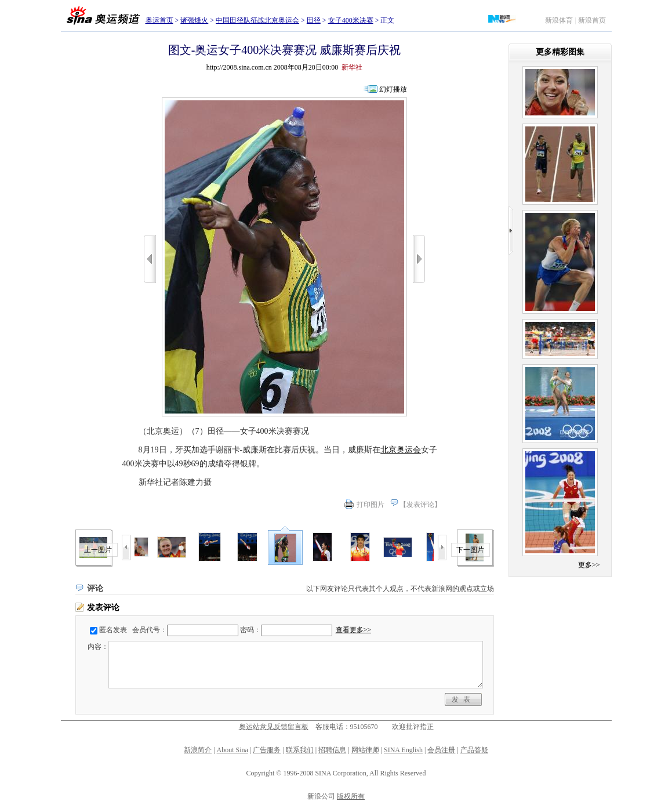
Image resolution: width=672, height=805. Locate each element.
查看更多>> (354, 630)
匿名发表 (113, 630)
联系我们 (300, 750)
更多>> (589, 565)
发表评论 (420, 505)
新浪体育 (559, 20)
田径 (314, 20)
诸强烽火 (194, 20)
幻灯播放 (393, 89)
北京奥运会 (401, 450)
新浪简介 (198, 750)
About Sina (233, 750)
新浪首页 (592, 20)
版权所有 (351, 796)
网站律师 (365, 750)
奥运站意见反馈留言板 (274, 727)
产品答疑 (474, 750)
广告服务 (267, 750)
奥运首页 (159, 20)
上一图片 (98, 550)
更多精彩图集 (560, 52)
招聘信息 (332, 750)
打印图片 (370, 505)
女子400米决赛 (351, 20)
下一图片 (470, 550)
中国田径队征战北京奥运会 (257, 20)
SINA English (403, 750)
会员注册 (441, 750)
